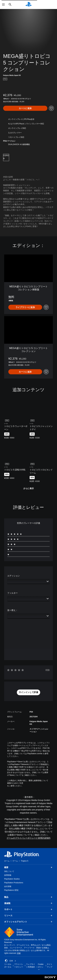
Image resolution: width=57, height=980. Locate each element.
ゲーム (15, 861)
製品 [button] (28, 897)
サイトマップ (50, 966)
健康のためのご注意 (15, 783)
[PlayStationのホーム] (29, 4)
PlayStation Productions (14, 883)
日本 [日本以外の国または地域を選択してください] (10, 961)
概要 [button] (28, 867)
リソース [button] (28, 916)
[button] (28, 692)
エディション (14, 576)
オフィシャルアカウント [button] (28, 922)
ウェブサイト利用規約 (31, 966)
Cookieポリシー (41, 967)
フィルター (13, 593)
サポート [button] (28, 909)
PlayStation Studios (12, 879)
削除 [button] (48, 670)
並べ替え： (13, 610)
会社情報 (8, 886)
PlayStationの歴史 (11, 890)
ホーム (7, 861)
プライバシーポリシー (19, 966)
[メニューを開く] (3, 4)
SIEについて (9, 871)
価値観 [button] (28, 903)
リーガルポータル (8, 966)
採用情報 (8, 875)
